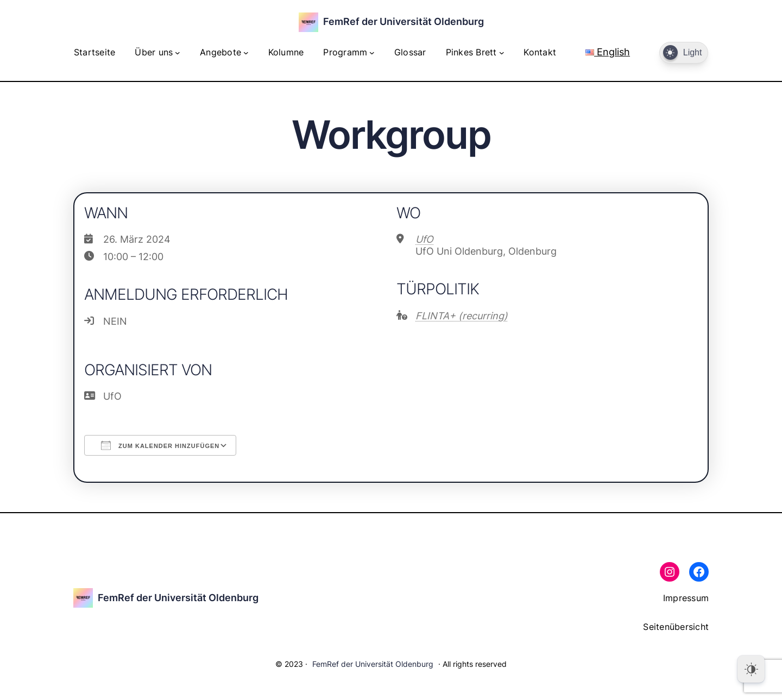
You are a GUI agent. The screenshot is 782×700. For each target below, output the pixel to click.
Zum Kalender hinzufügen (160, 445)
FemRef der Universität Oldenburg (403, 21)
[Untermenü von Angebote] (246, 53)
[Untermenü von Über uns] (178, 53)
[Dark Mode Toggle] (684, 53)
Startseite (95, 52)
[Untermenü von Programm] (372, 53)
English (608, 52)
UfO (424, 239)
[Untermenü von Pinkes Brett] (502, 53)
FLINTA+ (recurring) (462, 316)
